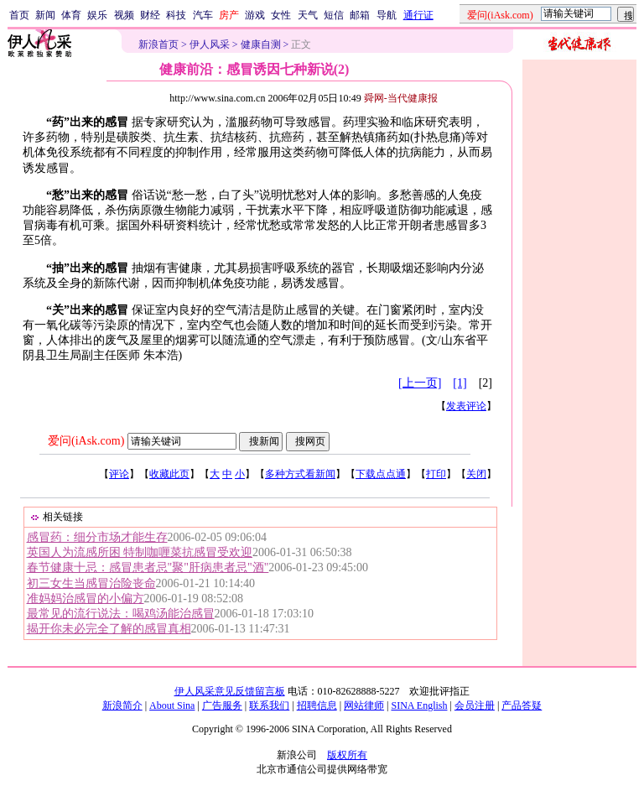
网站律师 (364, 705)
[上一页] (420, 383)
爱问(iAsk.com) (86, 441)
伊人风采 (210, 44)
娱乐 (97, 15)
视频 (124, 15)
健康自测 (261, 44)
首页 (19, 15)
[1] (460, 383)
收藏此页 (169, 474)
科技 (176, 15)
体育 (71, 15)
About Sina (172, 705)
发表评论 (466, 406)
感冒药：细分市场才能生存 (97, 537)
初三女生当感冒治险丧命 (91, 583)
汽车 (203, 15)
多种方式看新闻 (300, 474)
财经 (150, 15)
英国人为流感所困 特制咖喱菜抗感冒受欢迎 (140, 552)
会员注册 (475, 705)
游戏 (255, 15)
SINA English (419, 705)
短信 (334, 15)
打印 (436, 474)
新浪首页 (158, 44)
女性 (281, 15)
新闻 (45, 15)
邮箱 (360, 15)
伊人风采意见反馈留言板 (230, 691)
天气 (308, 15)
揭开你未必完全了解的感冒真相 (109, 629)
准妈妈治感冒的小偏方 (86, 599)
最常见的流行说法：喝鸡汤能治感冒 (121, 614)
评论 (119, 474)
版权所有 (347, 755)
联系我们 (269, 705)
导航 (387, 15)
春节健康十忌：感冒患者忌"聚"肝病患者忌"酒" (148, 567)
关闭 (476, 474)
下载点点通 (381, 474)
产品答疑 (522, 705)
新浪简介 (122, 705)
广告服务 (222, 705)
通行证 (418, 15)
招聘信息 (317, 705)
